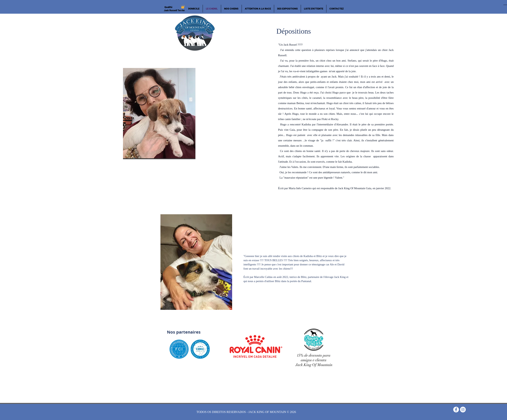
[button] (231, 9)
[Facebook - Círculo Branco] (456, 410)
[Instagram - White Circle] (463, 410)
